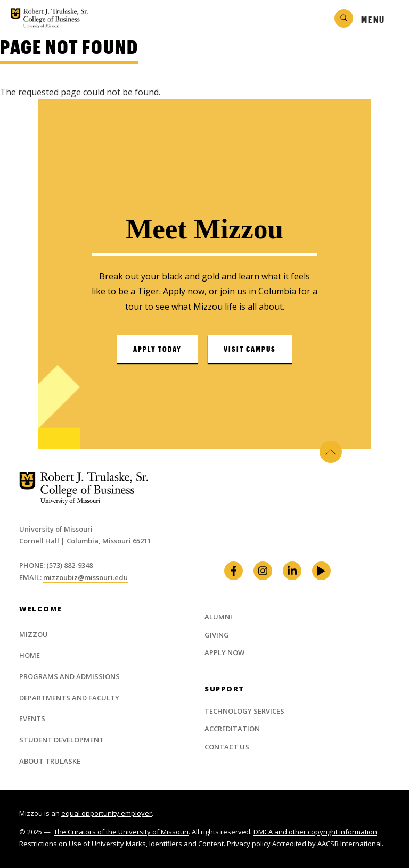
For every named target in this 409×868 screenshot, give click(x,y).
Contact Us (227, 747)
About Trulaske (50, 761)
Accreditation (232, 729)
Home (30, 655)
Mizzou (34, 634)
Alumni (218, 617)
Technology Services (244, 711)
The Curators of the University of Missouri (121, 832)
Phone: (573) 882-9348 (56, 565)
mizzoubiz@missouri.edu (85, 577)
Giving (217, 635)
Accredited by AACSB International (327, 844)
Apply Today (157, 349)
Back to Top (331, 452)
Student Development (62, 740)
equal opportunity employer (107, 813)
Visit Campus (250, 349)
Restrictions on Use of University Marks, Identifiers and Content (121, 844)
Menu (373, 19)
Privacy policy (249, 844)
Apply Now (224, 652)
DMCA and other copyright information (315, 832)
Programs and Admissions (69, 676)
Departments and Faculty (69, 698)
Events (32, 718)
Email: (31, 577)
